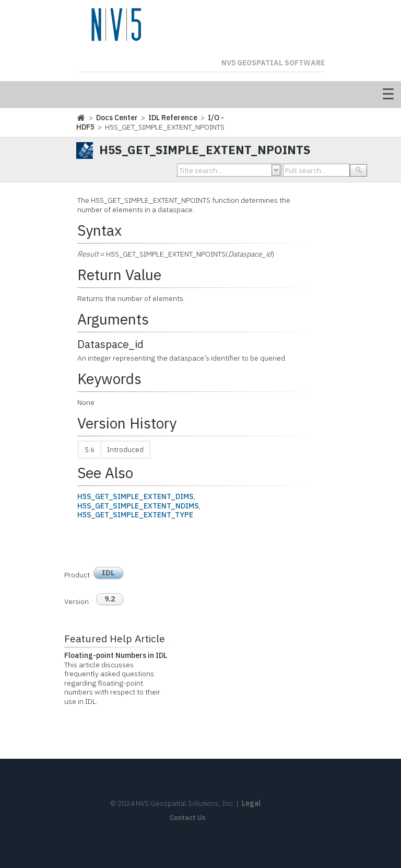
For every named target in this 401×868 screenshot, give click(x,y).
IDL (108, 573)
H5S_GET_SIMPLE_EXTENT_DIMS (135, 496)
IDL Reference (173, 118)
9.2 (110, 599)
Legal (251, 803)
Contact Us (188, 818)
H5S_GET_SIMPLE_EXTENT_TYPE (135, 515)
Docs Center (117, 118)
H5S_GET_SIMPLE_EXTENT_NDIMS (138, 506)
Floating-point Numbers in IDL (116, 655)
